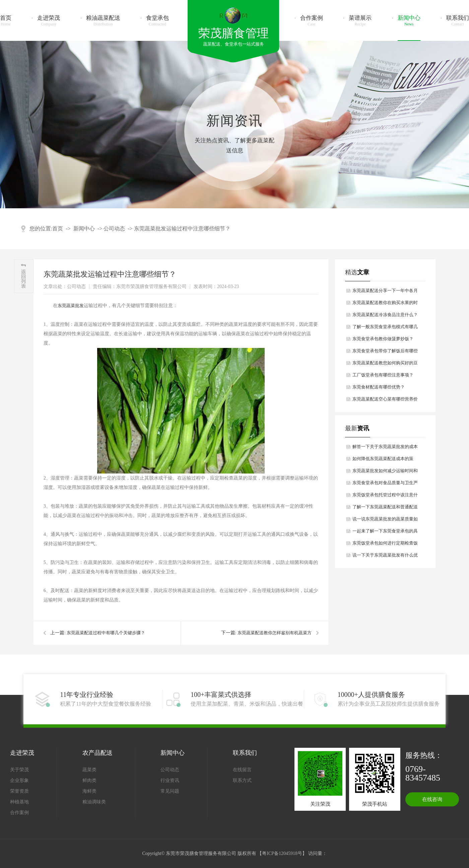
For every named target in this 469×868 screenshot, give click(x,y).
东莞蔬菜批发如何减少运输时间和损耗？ (385, 473)
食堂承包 (157, 21)
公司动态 (114, 229)
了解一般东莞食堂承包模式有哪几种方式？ (385, 329)
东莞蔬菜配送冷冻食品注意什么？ (385, 315)
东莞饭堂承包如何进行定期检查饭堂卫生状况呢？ (385, 545)
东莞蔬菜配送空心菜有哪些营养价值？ (385, 401)
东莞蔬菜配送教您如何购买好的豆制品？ (385, 365)
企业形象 (19, 780)
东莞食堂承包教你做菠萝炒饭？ (383, 339)
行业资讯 (170, 780)
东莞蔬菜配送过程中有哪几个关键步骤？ (106, 633)
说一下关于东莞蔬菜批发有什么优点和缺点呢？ (385, 557)
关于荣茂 (19, 770)
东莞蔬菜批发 (71, 306)
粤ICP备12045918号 (282, 853)
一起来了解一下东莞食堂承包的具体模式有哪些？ (385, 533)
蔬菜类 (89, 770)
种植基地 (19, 802)
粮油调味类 (94, 802)
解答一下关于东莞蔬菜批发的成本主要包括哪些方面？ (385, 448)
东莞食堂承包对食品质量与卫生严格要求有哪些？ (385, 485)
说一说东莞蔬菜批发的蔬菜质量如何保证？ (385, 521)
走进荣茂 (49, 21)
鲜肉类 (89, 780)
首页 (6, 21)
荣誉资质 (19, 791)
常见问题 (170, 791)
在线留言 (242, 770)
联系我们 (458, 21)
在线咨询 (432, 799)
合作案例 (312, 21)
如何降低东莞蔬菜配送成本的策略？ (383, 460)
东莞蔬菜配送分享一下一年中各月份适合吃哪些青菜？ (385, 292)
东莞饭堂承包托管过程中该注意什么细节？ (385, 497)
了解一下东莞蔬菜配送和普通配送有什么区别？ (385, 509)
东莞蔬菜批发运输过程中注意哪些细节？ (182, 229)
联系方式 (242, 780)
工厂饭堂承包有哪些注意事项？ (383, 375)
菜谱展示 (360, 21)
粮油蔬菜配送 (103, 21)
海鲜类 (89, 791)
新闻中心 (409, 21)
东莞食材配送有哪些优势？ (379, 387)
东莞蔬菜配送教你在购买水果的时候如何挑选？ (385, 304)
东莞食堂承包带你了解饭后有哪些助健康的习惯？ (385, 353)
